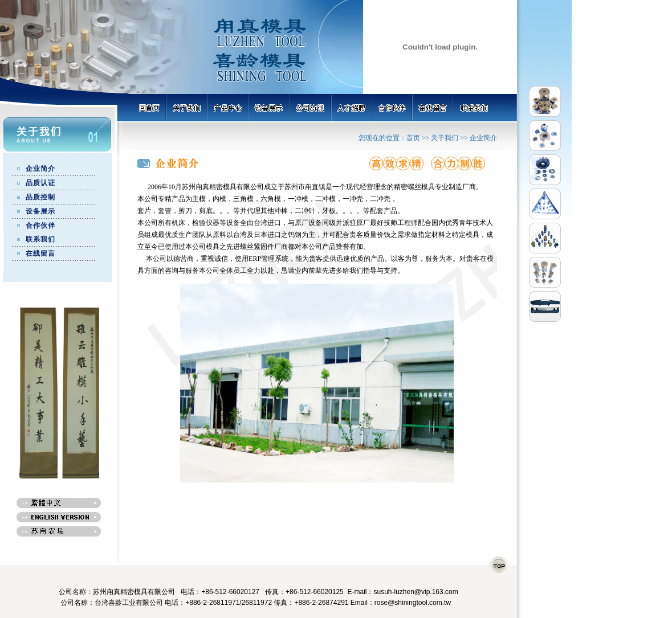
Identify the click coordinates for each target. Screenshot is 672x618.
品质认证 (40, 183)
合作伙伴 (40, 226)
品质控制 (40, 197)
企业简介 (40, 169)
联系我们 (40, 239)
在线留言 (40, 253)
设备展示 (40, 211)
